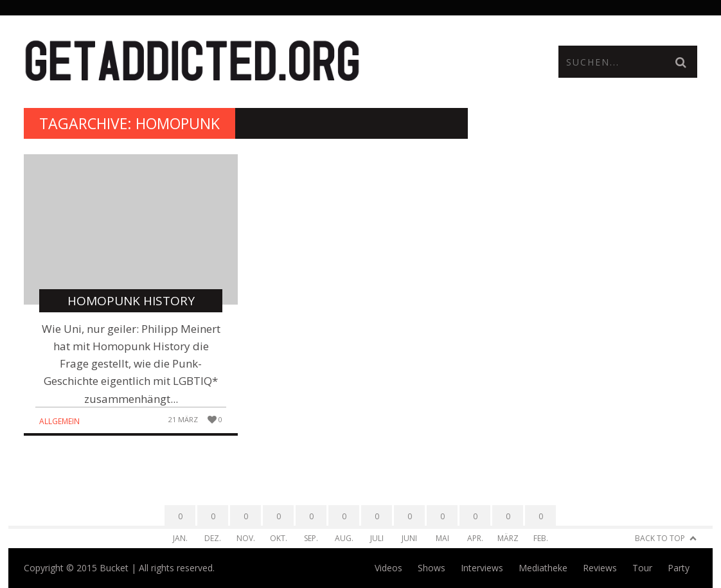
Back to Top (660, 538)
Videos (388, 568)
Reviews (600, 568)
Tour (642, 568)
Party (679, 568)
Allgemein (59, 421)
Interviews (482, 568)
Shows (432, 568)
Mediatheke (543, 568)
